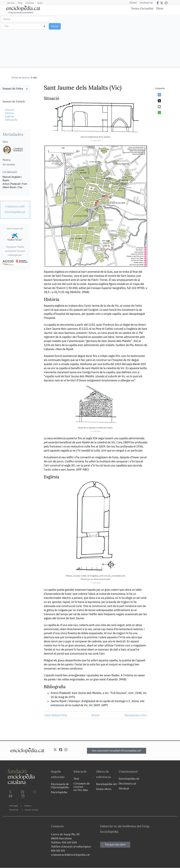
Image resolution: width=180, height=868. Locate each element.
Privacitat (14, 810)
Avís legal (13, 806)
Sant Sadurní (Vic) (55, 715)
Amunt (95, 715)
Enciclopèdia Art (107, 784)
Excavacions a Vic (136, 715)
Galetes (28, 806)
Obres (160, 8)
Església (9, 116)
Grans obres (104, 789)
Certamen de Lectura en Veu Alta (82, 787)
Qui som (11, 3)
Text (76, 779)
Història (9, 113)
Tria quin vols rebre (115, 845)
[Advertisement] (135, 40)
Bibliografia (11, 120)
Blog (20, 3)
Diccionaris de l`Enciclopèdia (60, 786)
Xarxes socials (31, 810)
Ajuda (40, 3)
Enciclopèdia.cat (129, 779)
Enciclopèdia (59, 792)
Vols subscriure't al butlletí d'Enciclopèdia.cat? (117, 751)
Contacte (30, 3)
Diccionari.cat (146, 3)
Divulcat (133, 3)
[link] (15, 89)
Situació (9, 110)
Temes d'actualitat (142, 8)
